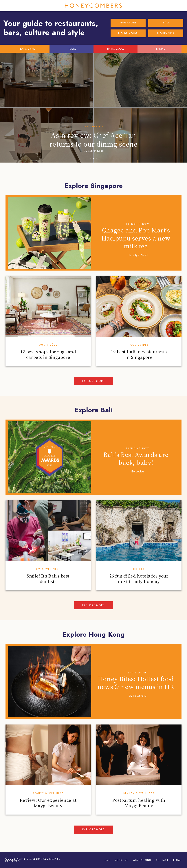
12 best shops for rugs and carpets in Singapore (48, 354)
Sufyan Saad (96, 151)
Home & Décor (48, 345)
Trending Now (137, 224)
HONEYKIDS (166, 33)
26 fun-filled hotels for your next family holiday (139, 579)
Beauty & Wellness (48, 793)
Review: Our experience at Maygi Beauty (48, 803)
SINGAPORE (128, 23)
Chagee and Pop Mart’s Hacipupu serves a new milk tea (136, 238)
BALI (166, 23)
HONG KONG (128, 33)
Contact (162, 860)
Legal (177, 860)
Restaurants (93, 127)
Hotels (139, 569)
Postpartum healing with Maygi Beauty (139, 803)
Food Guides (139, 345)
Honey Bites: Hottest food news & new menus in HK (136, 683)
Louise (140, 472)
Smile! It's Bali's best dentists (48, 579)
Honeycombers (93, 6)
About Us (122, 860)
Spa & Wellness (48, 569)
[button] (91, 159)
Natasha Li (140, 696)
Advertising (142, 860)
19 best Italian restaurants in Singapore (139, 354)
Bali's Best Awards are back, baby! (136, 459)
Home (107, 860)
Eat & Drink (137, 673)
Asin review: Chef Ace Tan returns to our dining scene (94, 140)
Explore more (93, 381)
